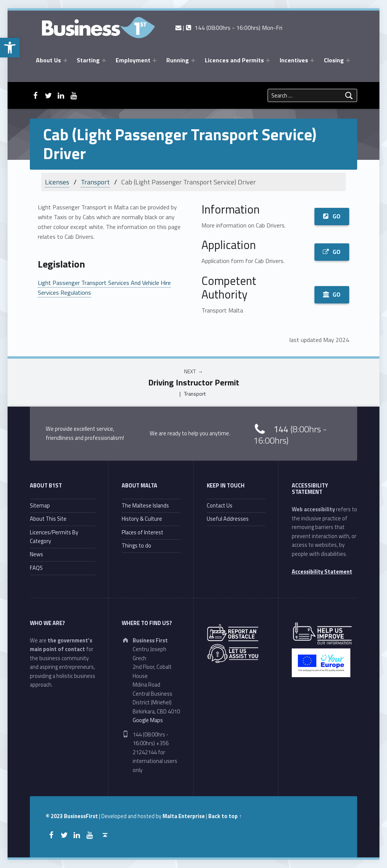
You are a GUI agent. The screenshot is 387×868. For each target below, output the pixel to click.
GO (332, 216)
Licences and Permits (234, 60)
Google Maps (148, 720)
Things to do (136, 546)
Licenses (57, 182)
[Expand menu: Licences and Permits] (268, 60)
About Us (48, 60)
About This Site (48, 519)
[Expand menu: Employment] (155, 60)
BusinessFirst (81, 816)
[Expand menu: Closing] (348, 60)
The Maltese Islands (145, 506)
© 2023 (55, 816)
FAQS (36, 568)
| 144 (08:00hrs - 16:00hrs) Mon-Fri (229, 28)
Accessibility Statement (322, 572)
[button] (10, 48)
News (36, 554)
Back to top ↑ (225, 816)
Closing (334, 60)
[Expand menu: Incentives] (312, 60)
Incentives (294, 60)
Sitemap (40, 506)
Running (178, 60)
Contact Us (220, 506)
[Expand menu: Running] (193, 60)
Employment (133, 60)
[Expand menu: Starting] (104, 60)
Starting (88, 60)
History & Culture (142, 519)
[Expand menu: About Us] (65, 60)
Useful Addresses (228, 519)
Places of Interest (142, 532)
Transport (95, 182)
